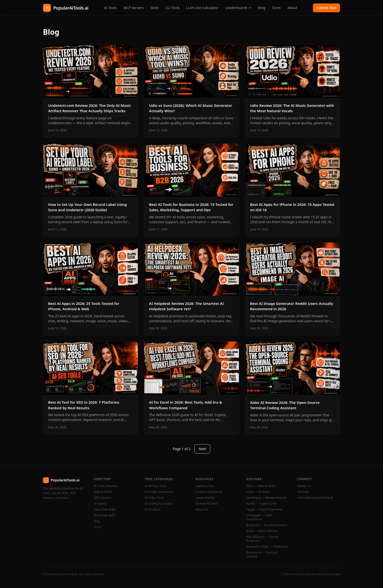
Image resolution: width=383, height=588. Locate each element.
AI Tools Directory (106, 486)
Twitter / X (304, 486)
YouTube (303, 492)
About (292, 8)
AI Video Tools (154, 498)
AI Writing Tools (155, 486)
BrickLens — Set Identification (267, 525)
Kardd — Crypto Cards (261, 504)
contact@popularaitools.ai (315, 498)
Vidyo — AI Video (258, 492)
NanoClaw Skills (105, 515)
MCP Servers (133, 8)
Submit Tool (326, 8)
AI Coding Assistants (159, 504)
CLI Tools (173, 8)
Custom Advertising (209, 492)
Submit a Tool (205, 486)
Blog (262, 8)
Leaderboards (238, 8)
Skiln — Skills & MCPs (261, 486)
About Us (202, 510)
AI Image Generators (159, 492)
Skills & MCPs (103, 492)
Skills (154, 8)
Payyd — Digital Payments (264, 510)
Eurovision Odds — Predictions (267, 547)
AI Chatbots (153, 510)
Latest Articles (205, 498)
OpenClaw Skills (105, 510)
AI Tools (110, 8)
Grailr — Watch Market (262, 531)
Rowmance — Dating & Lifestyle (262, 555)
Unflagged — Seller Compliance (260, 517)
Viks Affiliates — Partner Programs (263, 539)
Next (202, 449)
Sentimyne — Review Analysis (266, 498)
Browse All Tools (207, 504)
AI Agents (100, 504)
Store (276, 8)
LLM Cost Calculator (202, 8)
